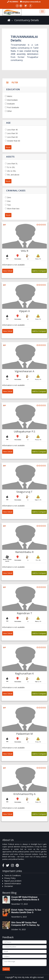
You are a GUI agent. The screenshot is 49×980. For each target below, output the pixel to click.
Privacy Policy (10, 878)
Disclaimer (9, 886)
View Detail (8, 271)
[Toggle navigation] (42, 11)
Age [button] (8, 123)
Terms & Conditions (13, 875)
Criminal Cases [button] (16, 191)
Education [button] (13, 89)
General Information (13, 883)
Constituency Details (27, 20)
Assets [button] (10, 157)
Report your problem (13, 881)
